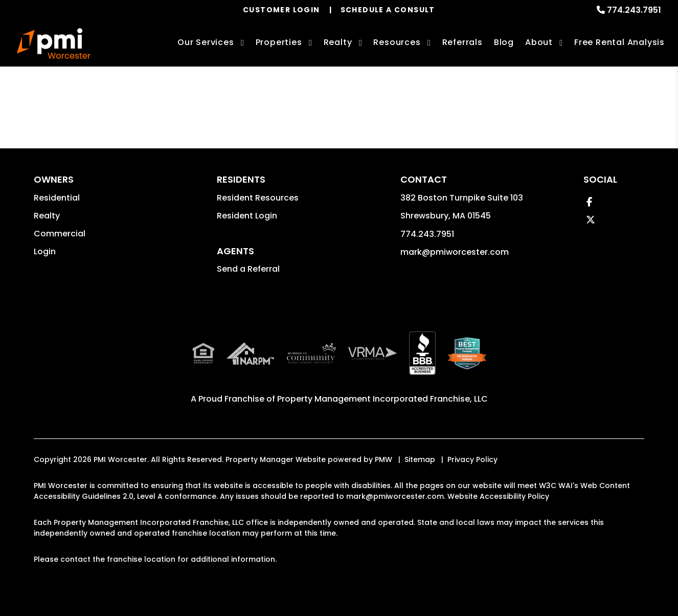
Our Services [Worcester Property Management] (206, 42)
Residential (57, 198)
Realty (47, 216)
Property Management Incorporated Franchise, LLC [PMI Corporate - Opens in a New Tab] (382, 399)
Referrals (462, 42)
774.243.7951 (634, 10)
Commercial (60, 234)
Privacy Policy (472, 459)
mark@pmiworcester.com (455, 252)
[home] (53, 43)
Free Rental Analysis (619, 42)
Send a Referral (248, 269)
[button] (589, 202)
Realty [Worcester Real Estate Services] (338, 42)
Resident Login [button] (247, 216)
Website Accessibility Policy (498, 496)
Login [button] (45, 251)
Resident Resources (258, 198)
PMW (383, 459)
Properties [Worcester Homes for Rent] (279, 42)
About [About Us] (539, 42)
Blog (504, 42)
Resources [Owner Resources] (397, 42)
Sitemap (420, 459)
